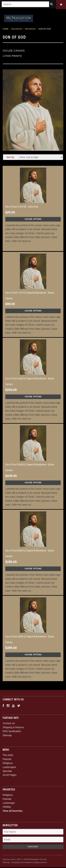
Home (6, 30)
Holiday (7, 807)
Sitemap (7, 736)
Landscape (9, 804)
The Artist (8, 756)
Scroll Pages (10, 776)
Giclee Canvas (14, 51)
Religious (17, 30)
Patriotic (7, 760)
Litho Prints (12, 56)
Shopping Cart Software (22, 863)
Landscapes (9, 768)
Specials (7, 772)
